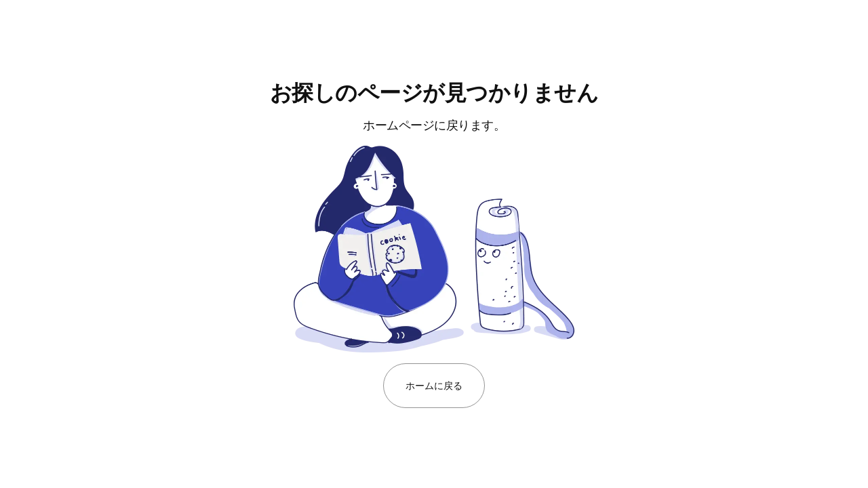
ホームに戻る (434, 385)
